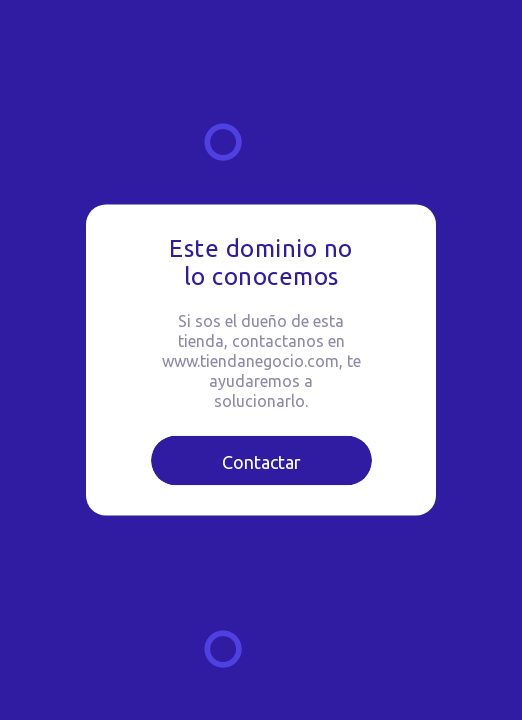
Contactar (261, 462)
